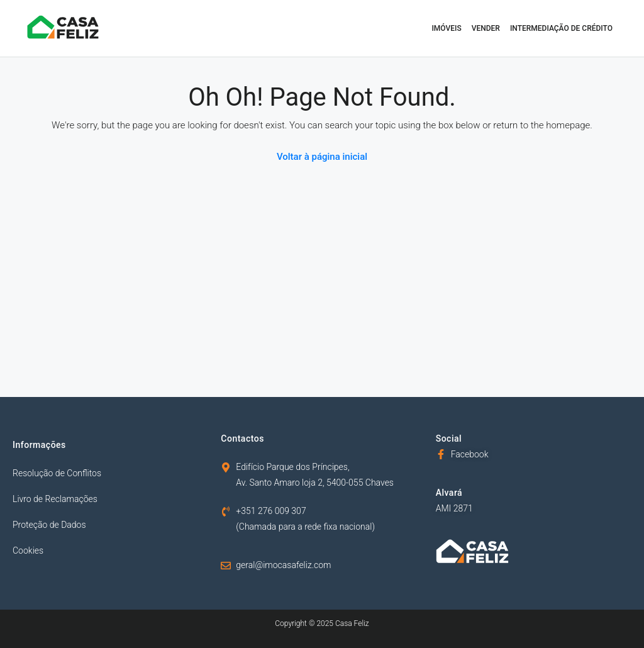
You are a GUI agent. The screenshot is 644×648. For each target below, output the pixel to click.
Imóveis (446, 28)
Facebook (470, 454)
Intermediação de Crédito (561, 28)
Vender (486, 28)
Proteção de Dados (49, 525)
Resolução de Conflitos (57, 473)
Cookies (28, 550)
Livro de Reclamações (55, 499)
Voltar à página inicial (322, 157)
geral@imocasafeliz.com (283, 565)
